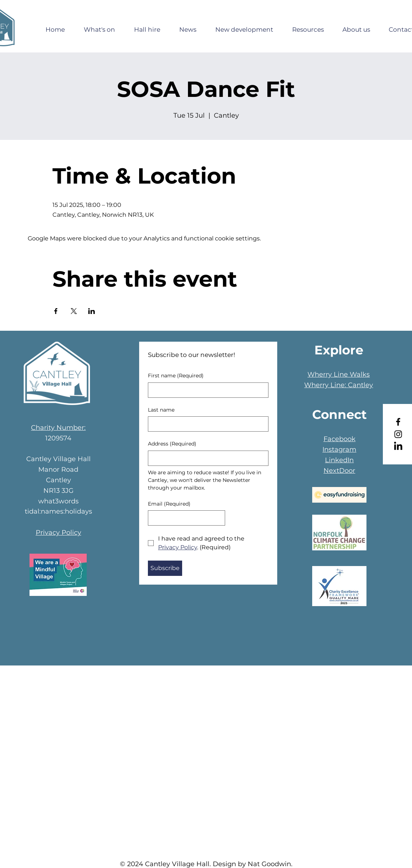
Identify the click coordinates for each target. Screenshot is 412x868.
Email (169, 504)
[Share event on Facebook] (56, 311)
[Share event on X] (74, 311)
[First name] (206, 390)
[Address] (206, 458)
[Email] (185, 518)
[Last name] (206, 424)
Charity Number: (58, 428)
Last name (161, 410)
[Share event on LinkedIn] (92, 311)
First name (176, 376)
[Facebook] (398, 422)
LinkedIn (339, 460)
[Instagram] (398, 434)
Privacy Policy (58, 533)
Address (172, 444)
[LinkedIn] (398, 447)
